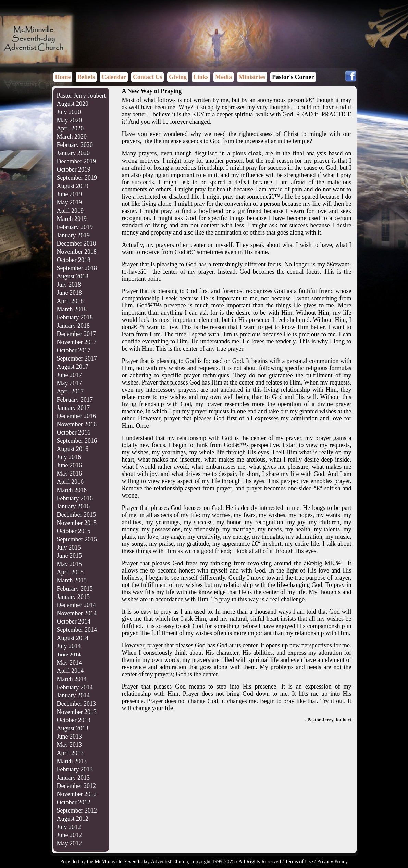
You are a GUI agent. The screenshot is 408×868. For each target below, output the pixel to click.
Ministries (252, 77)
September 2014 (77, 630)
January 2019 (73, 235)
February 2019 (75, 227)
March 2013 (72, 761)
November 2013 (77, 712)
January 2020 (73, 153)
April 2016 (70, 482)
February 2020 (75, 145)
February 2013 (75, 769)
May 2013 (70, 745)
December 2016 (76, 416)
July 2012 (69, 827)
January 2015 (73, 597)
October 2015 (74, 531)
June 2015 (70, 556)
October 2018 (74, 260)
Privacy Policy (333, 861)
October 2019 (74, 169)
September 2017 (77, 358)
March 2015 (72, 580)
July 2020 (69, 112)
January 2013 (73, 778)
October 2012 (74, 802)
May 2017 (70, 383)
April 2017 (70, 391)
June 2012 (70, 835)
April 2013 (70, 753)
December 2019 (76, 161)
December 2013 (76, 704)
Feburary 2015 (75, 589)
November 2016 (77, 424)
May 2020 (70, 120)
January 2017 (73, 408)
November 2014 (77, 613)
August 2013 (73, 728)
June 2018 (70, 293)
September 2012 (77, 810)
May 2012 (70, 843)
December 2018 (76, 243)
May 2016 (70, 474)
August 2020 (73, 104)
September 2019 (77, 178)
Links (201, 77)
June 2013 (70, 737)
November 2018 (77, 252)
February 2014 (75, 687)
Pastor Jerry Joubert (81, 96)
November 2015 (77, 523)
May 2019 (70, 202)
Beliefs (86, 77)
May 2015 (70, 564)
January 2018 (73, 326)
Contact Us (148, 77)
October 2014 (74, 621)
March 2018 (72, 309)
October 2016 (74, 432)
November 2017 (77, 342)
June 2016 (70, 465)
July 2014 (69, 646)
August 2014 (73, 638)
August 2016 (73, 449)
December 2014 (76, 605)
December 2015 (76, 515)
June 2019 (70, 194)
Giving (178, 77)
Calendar (114, 77)
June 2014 (69, 655)
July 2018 (69, 285)
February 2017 (75, 400)
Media (224, 77)
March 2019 (72, 219)
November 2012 (77, 794)
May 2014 (70, 663)
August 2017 (73, 367)
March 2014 (72, 679)
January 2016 (73, 506)
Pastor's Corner (293, 77)
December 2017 (76, 334)
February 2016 (75, 498)
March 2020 (72, 137)
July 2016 (69, 457)
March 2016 (72, 490)
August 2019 (73, 186)
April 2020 (70, 128)
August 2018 (73, 276)
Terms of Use (299, 861)
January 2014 (73, 695)
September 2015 (77, 539)
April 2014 (70, 671)
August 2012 (73, 819)
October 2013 (74, 720)
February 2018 (75, 317)
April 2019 (70, 211)
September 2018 (77, 268)
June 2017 (70, 375)
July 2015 (69, 548)
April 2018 (70, 301)
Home (63, 77)
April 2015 (70, 572)
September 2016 (77, 441)
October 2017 (74, 350)
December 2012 (76, 786)
